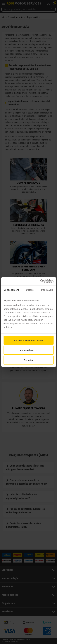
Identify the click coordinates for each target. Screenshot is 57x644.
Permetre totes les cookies (28, 340)
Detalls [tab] (30, 290)
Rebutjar (28, 360)
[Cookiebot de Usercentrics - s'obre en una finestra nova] (41, 281)
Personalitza (29, 350)
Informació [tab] (47, 290)
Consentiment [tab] (11, 290)
